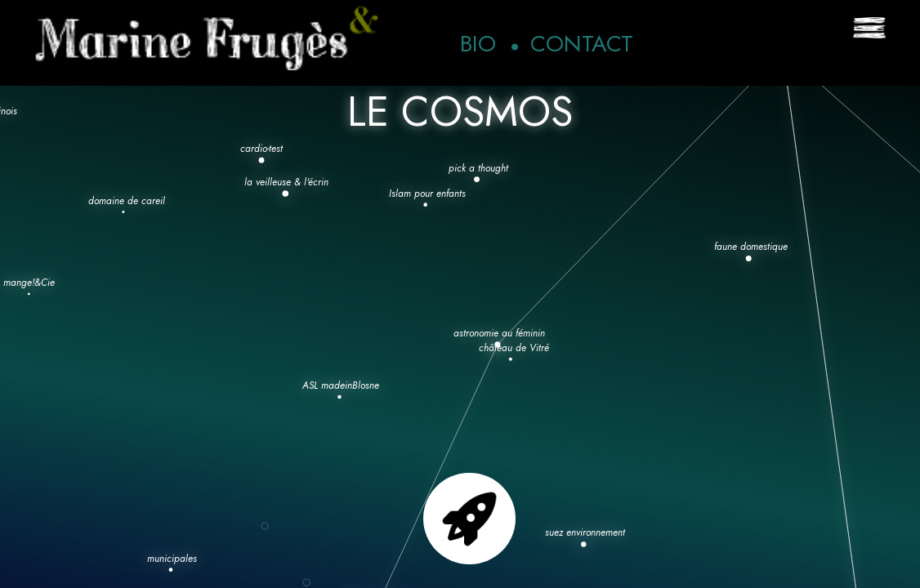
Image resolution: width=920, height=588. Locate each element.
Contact (582, 44)
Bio (478, 44)
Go (469, 519)
